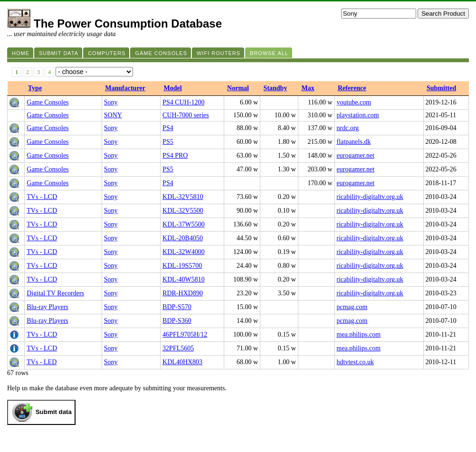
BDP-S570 (177, 307)
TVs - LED (42, 362)
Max (308, 88)
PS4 (168, 128)
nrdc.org (348, 128)
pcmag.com (352, 307)
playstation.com (358, 115)
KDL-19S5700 (182, 266)
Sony (111, 102)
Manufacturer (125, 88)
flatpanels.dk (354, 142)
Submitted (441, 88)
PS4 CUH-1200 (183, 102)
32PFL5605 (178, 348)
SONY (113, 115)
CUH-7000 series (186, 115)
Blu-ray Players (47, 307)
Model (173, 88)
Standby (276, 88)
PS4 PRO (175, 155)
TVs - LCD (42, 197)
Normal (238, 88)
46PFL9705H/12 (185, 334)
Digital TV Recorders (55, 293)
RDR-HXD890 (183, 293)
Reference (352, 88)
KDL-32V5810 (183, 197)
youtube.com (354, 102)
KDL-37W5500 (184, 224)
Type (35, 88)
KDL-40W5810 (184, 279)
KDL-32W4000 (184, 252)
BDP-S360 (177, 321)
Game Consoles (48, 102)
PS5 (168, 142)
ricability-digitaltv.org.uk (370, 197)
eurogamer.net (356, 155)
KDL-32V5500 (183, 211)
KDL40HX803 (182, 362)
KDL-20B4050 (183, 238)
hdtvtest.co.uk (356, 362)
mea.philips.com (359, 334)
